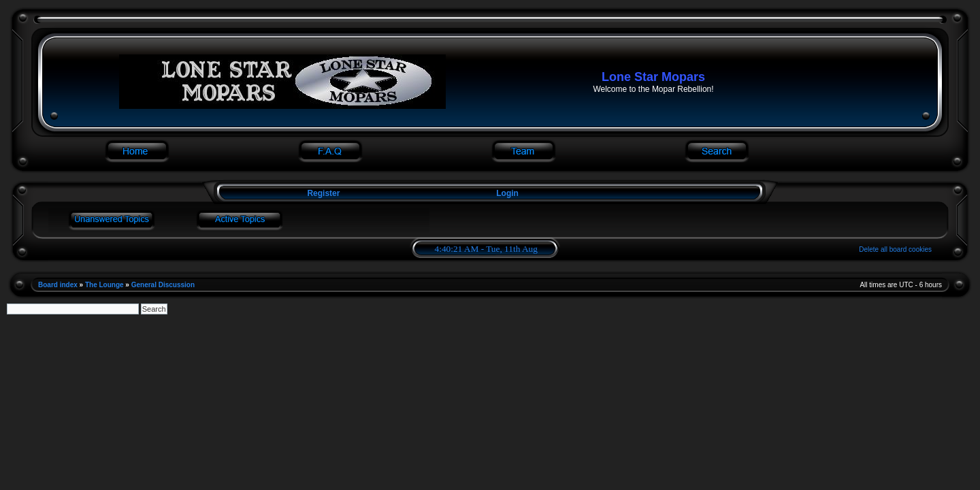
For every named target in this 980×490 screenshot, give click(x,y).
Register (322, 193)
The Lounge (104, 285)
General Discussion (163, 285)
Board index (58, 285)
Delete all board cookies (895, 249)
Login (507, 193)
